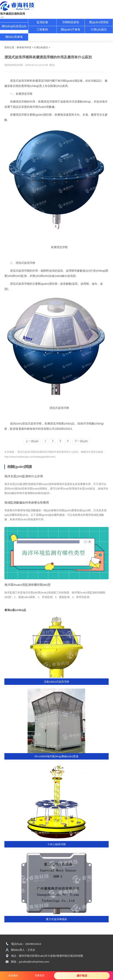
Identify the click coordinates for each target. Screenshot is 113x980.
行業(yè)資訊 (99, 30)
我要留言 (40, 975)
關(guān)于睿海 (71, 30)
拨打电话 (82, 976)
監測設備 (42, 22)
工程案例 (42, 30)
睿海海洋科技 (24, 47)
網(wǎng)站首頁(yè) (14, 26)
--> (2, 17)
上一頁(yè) (32, 441)
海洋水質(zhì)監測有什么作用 (24, 476)
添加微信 (13, 975)
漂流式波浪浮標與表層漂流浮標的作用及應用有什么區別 (48, 452)
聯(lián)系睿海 (14, 37)
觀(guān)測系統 (99, 22)
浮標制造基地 (71, 22)
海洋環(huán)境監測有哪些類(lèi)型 (27, 585)
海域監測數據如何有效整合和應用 (27, 503)
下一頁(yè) (81, 441)
